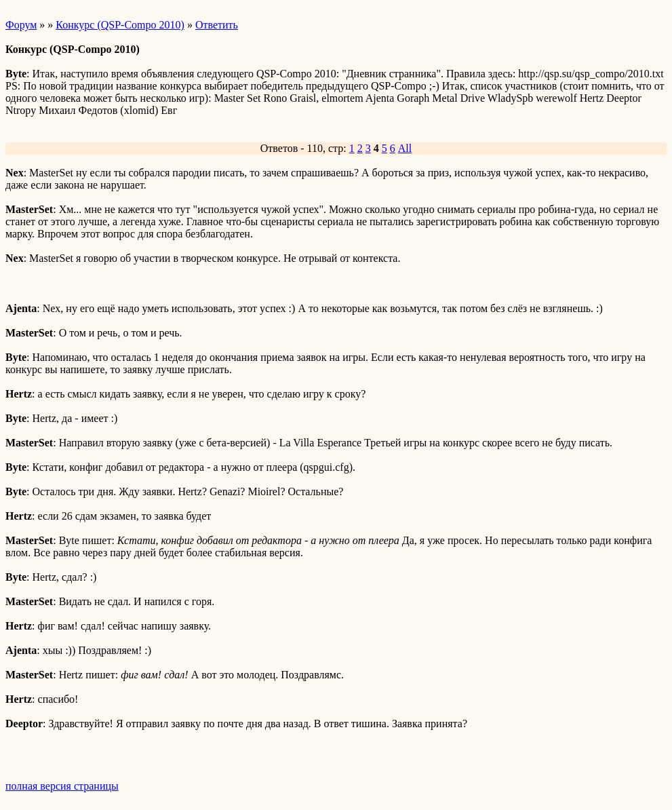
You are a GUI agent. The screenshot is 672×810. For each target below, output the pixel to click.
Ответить (217, 25)
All (405, 148)
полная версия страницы (62, 786)
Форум (21, 25)
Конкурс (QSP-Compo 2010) (120, 25)
